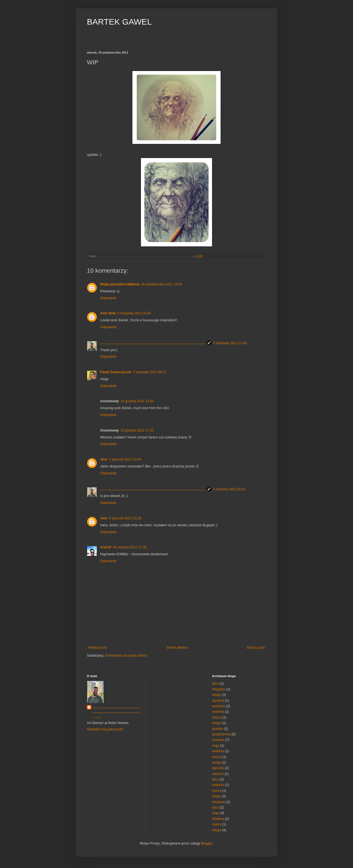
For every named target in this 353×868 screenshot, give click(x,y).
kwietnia (218, 712)
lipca (216, 683)
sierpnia (218, 774)
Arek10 (106, 547)
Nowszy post (98, 648)
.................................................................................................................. (153, 343)
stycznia (218, 701)
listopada (219, 689)
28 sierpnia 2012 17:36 (130, 547)
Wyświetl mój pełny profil (105, 729)
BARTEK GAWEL (119, 22)
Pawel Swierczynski (116, 372)
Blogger (207, 843)
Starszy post (256, 648)
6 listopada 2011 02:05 (134, 313)
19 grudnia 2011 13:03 (137, 401)
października (221, 734)
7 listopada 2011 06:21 (150, 372)
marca (217, 717)
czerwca (218, 740)
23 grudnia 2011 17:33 (137, 430)
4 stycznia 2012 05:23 (229, 489)
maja (216, 746)
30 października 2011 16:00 (161, 284)
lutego (217, 695)
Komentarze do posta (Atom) (126, 656)
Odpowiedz (108, 298)
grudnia (218, 729)
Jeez (104, 459)
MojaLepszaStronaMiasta (120, 284)
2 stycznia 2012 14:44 (125, 459)
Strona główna (177, 648)
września (219, 706)
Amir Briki (108, 313)
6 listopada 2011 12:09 (230, 343)
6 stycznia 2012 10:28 (125, 518)
